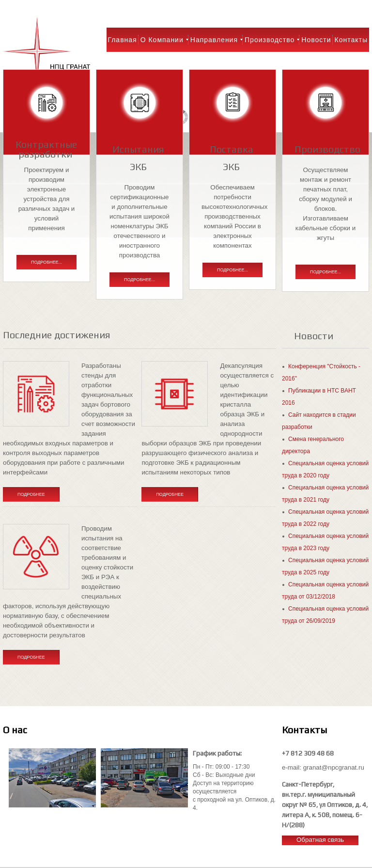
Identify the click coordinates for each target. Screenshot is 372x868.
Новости (316, 40)
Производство (270, 40)
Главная (122, 40)
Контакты (351, 40)
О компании (162, 40)
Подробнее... (46, 262)
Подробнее (31, 494)
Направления (214, 40)
